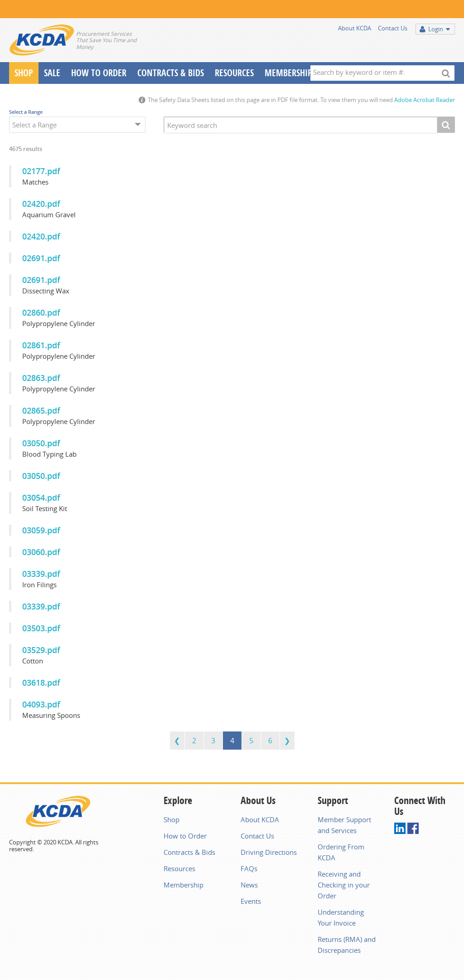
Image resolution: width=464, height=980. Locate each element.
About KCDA (355, 28)
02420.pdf (41, 204)
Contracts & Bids (171, 73)
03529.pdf (41, 650)
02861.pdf (41, 345)
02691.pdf (41, 258)
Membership (288, 73)
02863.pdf (41, 378)
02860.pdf (41, 312)
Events (251, 901)
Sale (52, 73)
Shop (24, 73)
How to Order (185, 836)
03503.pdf (41, 628)
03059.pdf (41, 530)
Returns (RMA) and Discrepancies (347, 945)
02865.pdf (41, 410)
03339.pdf (41, 574)
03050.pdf (41, 443)
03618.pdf (41, 683)
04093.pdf (41, 704)
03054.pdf (41, 497)
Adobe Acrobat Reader (425, 100)
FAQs (249, 868)
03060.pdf (41, 552)
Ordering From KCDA (341, 852)
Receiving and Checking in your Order (344, 885)
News (249, 885)
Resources (234, 73)
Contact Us (393, 28)
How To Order (99, 73)
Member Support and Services (344, 825)
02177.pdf (41, 171)
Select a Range (26, 112)
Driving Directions (269, 852)
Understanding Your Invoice (341, 917)
